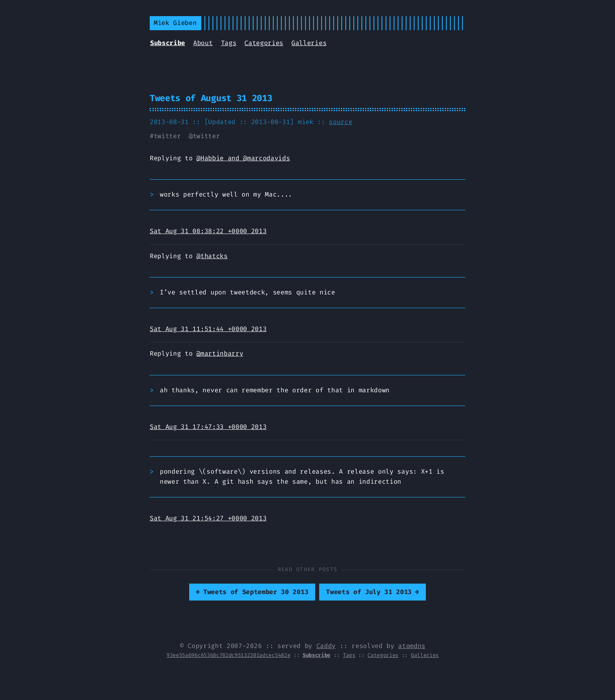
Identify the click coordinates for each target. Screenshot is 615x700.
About (203, 43)
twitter (167, 136)
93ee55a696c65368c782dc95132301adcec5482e (228, 655)
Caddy (326, 646)
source (341, 122)
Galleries (309, 43)
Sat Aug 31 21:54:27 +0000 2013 (208, 518)
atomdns (412, 646)
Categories (264, 43)
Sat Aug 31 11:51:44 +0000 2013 (208, 329)
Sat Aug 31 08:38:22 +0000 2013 (208, 231)
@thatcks (212, 256)
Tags (229, 43)
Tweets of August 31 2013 (211, 98)
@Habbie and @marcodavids (243, 158)
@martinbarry (220, 353)
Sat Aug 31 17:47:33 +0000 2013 (208, 427)
